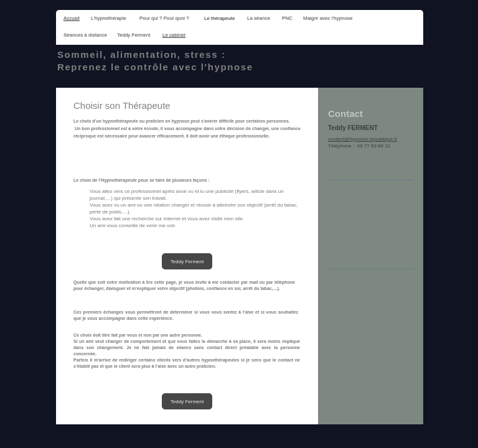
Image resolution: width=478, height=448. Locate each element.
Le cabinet (174, 35)
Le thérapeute (219, 18)
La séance (259, 18)
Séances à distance (85, 35)
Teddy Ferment (134, 35)
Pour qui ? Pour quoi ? (164, 18)
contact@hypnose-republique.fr (363, 139)
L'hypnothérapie (109, 18)
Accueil (72, 18)
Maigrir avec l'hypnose (328, 18)
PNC (287, 18)
